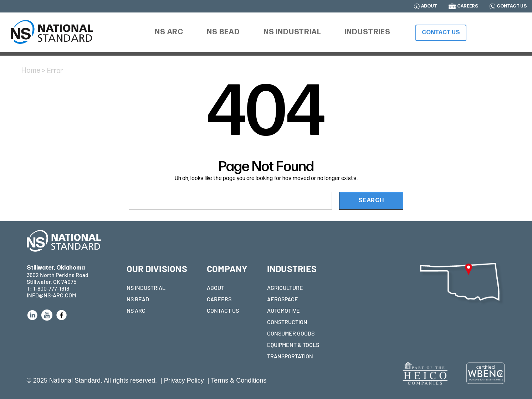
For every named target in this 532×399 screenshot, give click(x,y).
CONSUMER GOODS (291, 333)
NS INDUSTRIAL (146, 288)
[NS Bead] (223, 32)
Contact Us (441, 33)
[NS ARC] (169, 33)
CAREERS (468, 6)
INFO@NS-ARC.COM (51, 295)
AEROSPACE (283, 299)
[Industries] (368, 32)
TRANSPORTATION (290, 356)
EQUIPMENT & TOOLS (293, 345)
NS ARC (136, 310)
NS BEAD (138, 299)
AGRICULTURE (285, 288)
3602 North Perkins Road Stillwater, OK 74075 (58, 275)
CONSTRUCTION (287, 322)
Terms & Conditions (239, 380)
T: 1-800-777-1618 (48, 288)
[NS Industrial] (292, 32)
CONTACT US (512, 6)
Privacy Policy (184, 380)
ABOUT (429, 6)
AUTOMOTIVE (283, 310)
